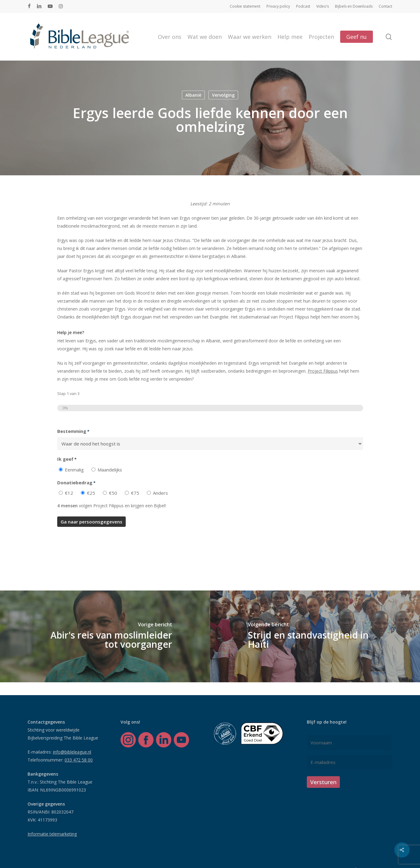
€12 (69, 493)
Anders (160, 493)
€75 (135, 493)
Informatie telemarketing (52, 834)
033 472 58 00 (79, 760)
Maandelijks (110, 470)
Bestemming (73, 431)
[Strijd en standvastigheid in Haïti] (315, 636)
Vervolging (223, 95)
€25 (91, 493)
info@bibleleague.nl (72, 752)
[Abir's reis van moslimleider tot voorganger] (105, 636)
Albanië (193, 95)
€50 (113, 493)
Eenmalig (74, 470)
